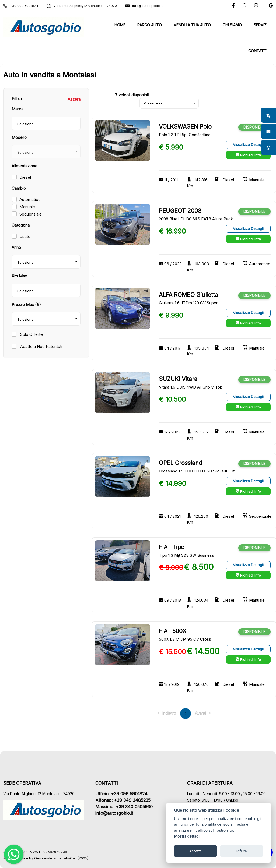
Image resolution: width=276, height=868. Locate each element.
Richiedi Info (248, 155)
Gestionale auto (48, 858)
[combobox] (46, 123)
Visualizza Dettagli (248, 144)
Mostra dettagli (187, 836)
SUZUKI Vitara (178, 379)
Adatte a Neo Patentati (41, 346)
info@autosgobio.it (144, 6)
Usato (25, 236)
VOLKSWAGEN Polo (185, 127)
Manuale (27, 207)
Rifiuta (242, 851)
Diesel (25, 177)
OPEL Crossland (181, 463)
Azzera (74, 99)
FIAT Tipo (172, 547)
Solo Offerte (31, 334)
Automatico (30, 200)
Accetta (195, 851)
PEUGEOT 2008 (180, 211)
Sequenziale (31, 214)
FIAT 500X (173, 631)
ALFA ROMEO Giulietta (188, 295)
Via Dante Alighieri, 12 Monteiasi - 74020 (82, 6)
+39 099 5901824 (21, 6)
